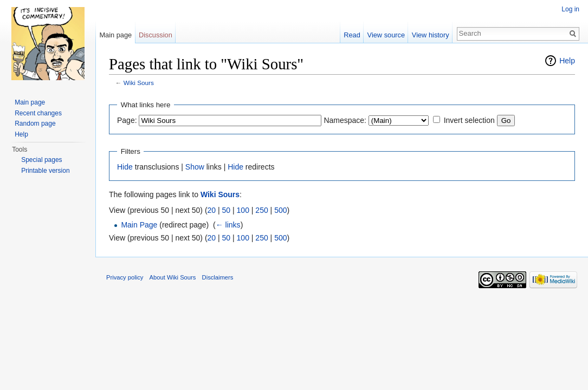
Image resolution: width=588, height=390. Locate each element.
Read (352, 35)
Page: (127, 120)
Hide (125, 167)
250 (261, 210)
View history (431, 35)
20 (212, 210)
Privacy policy (125, 277)
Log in (570, 9)
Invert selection (469, 120)
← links (228, 225)
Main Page (139, 225)
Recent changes (38, 113)
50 (227, 210)
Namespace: (345, 120)
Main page (115, 35)
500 (280, 210)
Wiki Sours (139, 83)
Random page (35, 123)
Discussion (156, 35)
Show (195, 167)
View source (386, 35)
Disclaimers (218, 277)
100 (243, 210)
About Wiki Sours (173, 277)
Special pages (41, 160)
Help (567, 61)
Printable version (45, 171)
